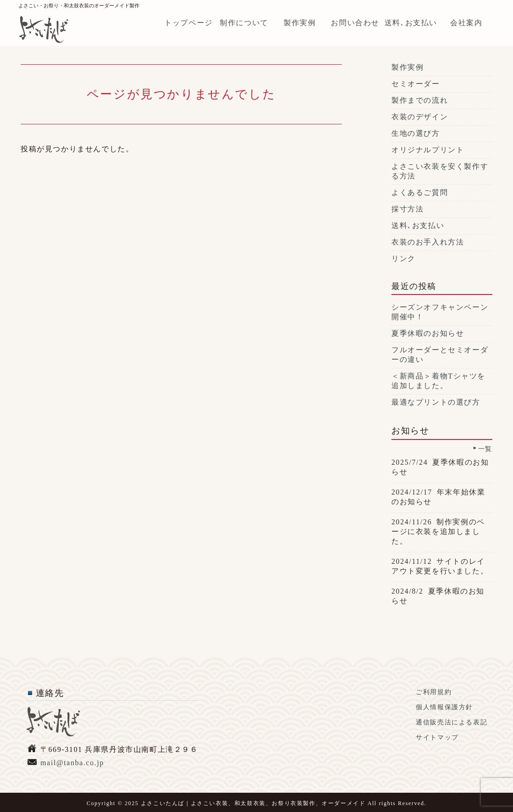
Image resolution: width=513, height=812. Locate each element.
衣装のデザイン (420, 117)
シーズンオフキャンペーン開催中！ (440, 312)
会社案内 (466, 23)
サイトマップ (437, 737)
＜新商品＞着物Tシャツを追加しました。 (438, 381)
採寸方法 (407, 209)
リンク (404, 259)
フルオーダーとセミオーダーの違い (440, 355)
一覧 (485, 449)
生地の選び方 (416, 133)
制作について (244, 23)
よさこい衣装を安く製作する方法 (440, 171)
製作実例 (300, 23)
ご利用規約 (434, 692)
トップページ (189, 23)
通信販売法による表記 (452, 722)
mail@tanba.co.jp (72, 763)
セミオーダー (416, 84)
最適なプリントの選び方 (436, 402)
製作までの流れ (420, 100)
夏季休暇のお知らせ (428, 333)
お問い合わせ (355, 23)
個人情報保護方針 (444, 707)
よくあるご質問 (420, 192)
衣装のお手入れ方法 (428, 242)
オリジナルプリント (428, 150)
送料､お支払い (411, 23)
